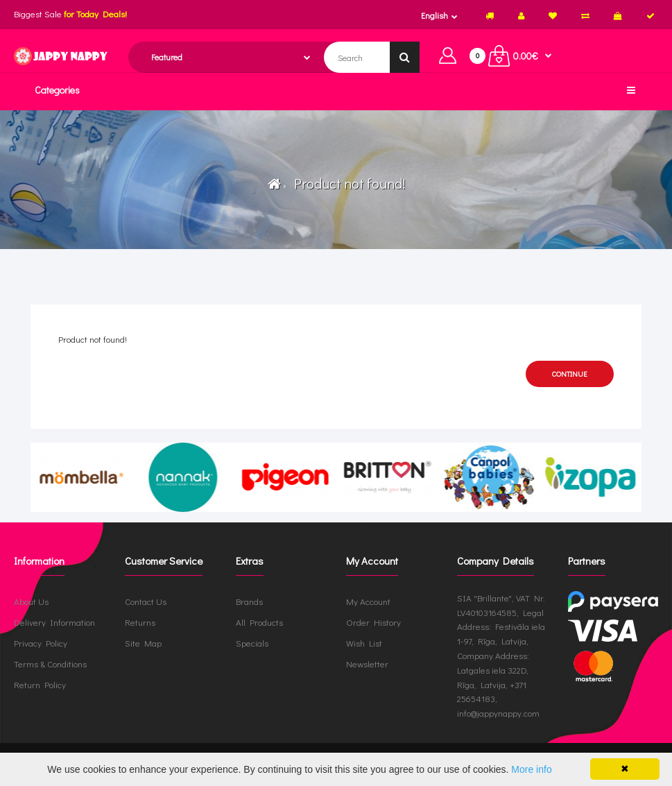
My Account (368, 601)
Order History (373, 622)
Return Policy (40, 684)
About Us (31, 601)
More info (531, 769)
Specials (252, 643)
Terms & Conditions (50, 664)
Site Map (143, 643)
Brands (249, 601)
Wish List (364, 643)
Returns (140, 622)
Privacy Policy (41, 643)
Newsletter (367, 664)
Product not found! (347, 183)
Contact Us (146, 601)
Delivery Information (54, 622)
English (434, 15)
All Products (259, 622)
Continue (570, 374)
